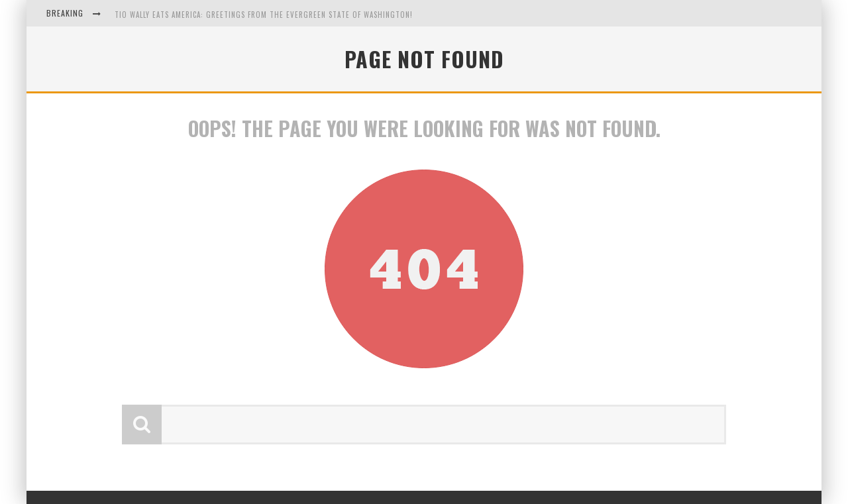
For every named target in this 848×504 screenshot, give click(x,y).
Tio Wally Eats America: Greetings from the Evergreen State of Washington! (264, 15)
